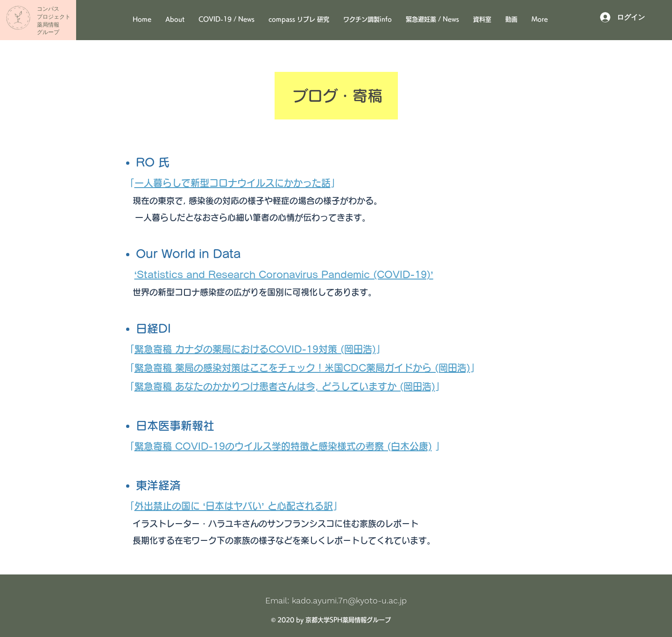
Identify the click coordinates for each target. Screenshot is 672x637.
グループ (48, 32)
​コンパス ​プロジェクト (54, 13)
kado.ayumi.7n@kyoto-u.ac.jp (349, 600)
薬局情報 (48, 25)
